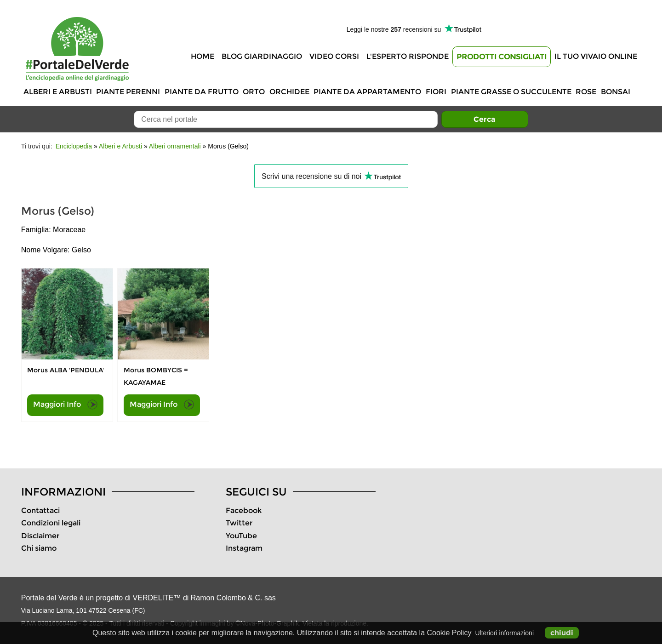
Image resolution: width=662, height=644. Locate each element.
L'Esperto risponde (408, 56)
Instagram (244, 548)
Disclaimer (40, 536)
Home (203, 56)
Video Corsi (334, 56)
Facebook (244, 510)
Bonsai (616, 92)
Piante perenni (128, 92)
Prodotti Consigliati (502, 57)
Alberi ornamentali (175, 146)
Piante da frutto (202, 92)
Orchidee (289, 92)
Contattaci (40, 510)
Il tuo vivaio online (596, 56)
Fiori (436, 92)
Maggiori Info (65, 405)
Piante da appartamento (367, 92)
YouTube (241, 536)
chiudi (562, 633)
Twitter (239, 523)
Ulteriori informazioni (504, 633)
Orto (254, 92)
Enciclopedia (74, 146)
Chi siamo (39, 548)
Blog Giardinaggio (262, 56)
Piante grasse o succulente (511, 92)
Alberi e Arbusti (58, 92)
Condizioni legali (51, 523)
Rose (586, 92)
